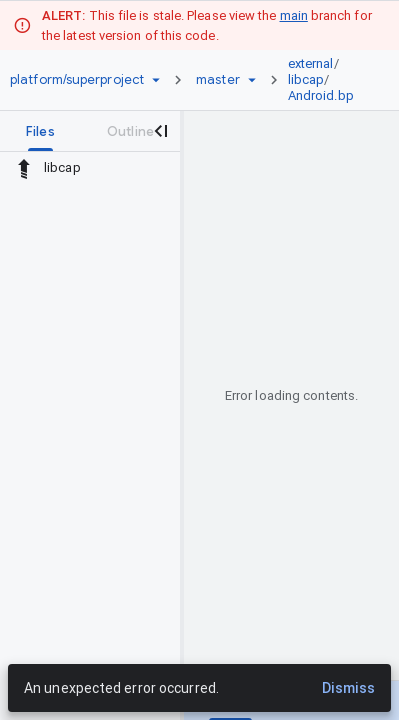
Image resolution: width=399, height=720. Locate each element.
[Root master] (218, 80)
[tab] (40, 131)
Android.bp (321, 95)
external (311, 63)
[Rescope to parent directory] (24, 168)
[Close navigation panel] (160, 131)
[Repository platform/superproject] (77, 80)
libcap (306, 79)
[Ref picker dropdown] (252, 80)
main (294, 15)
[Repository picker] (156, 80)
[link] (326, 80)
